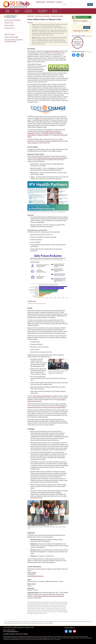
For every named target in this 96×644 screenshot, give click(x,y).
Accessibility (6, 634)
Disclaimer (13, 634)
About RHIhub (51, 2)
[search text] (75, 4)
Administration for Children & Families (38, 135)
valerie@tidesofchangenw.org (36, 576)
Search (90, 4)
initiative (37, 118)
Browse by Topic (9, 23)
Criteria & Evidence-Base (11, 37)
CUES (39, 160)
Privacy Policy (20, 634)
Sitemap (26, 634)
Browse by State (9, 25)
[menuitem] (8, 11)
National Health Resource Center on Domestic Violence (52, 158)
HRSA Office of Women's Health (51, 133)
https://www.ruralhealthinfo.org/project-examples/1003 (49, 596)
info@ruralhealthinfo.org (12, 631)
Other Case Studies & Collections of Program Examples (14, 41)
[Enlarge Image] (48, 278)
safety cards (52, 168)
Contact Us (59, 2)
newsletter (84, 21)
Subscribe (87, 27)
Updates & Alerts (41, 2)
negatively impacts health (51, 51)
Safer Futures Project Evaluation (42, 396)
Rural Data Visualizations (29, 11)
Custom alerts (77, 31)
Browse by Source (10, 28)
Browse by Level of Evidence (12, 20)
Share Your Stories (10, 35)
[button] (74, 55)
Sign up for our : (80, 21)
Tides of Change (32, 573)
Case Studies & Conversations (43, 11)
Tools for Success (55, 11)
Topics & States (17, 11)
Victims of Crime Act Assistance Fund (50, 141)
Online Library (8, 11)
